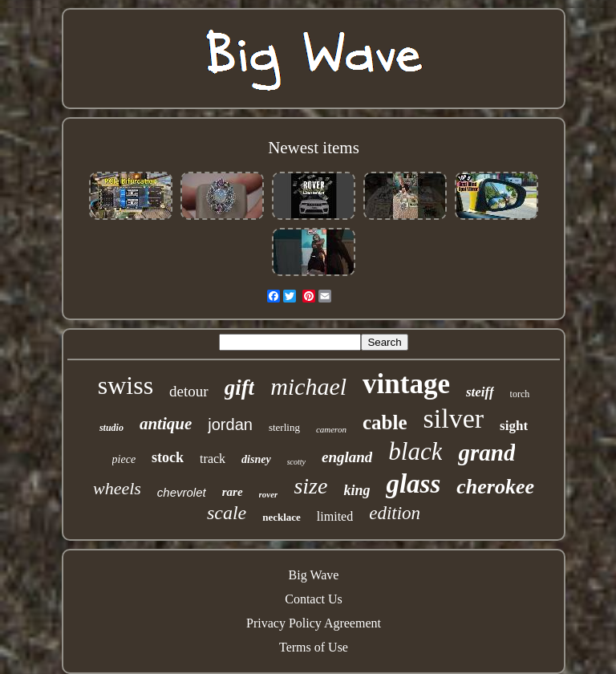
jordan (230, 424)
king (357, 490)
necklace (282, 517)
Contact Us (314, 599)
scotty (296, 462)
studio (111, 428)
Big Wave (314, 575)
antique (166, 424)
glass (413, 484)
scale (227, 513)
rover (269, 494)
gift (240, 388)
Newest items (314, 148)
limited (335, 516)
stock (168, 457)
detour (189, 391)
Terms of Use (314, 647)
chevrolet (182, 492)
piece (124, 459)
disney (256, 459)
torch (520, 394)
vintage (406, 384)
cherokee (495, 487)
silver (454, 418)
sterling (284, 427)
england (347, 457)
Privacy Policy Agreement (314, 623)
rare (233, 492)
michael (308, 386)
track (213, 459)
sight (514, 426)
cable (385, 422)
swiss (126, 385)
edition (395, 513)
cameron (331, 429)
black (415, 451)
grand (486, 453)
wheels (117, 488)
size (310, 486)
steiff (480, 392)
